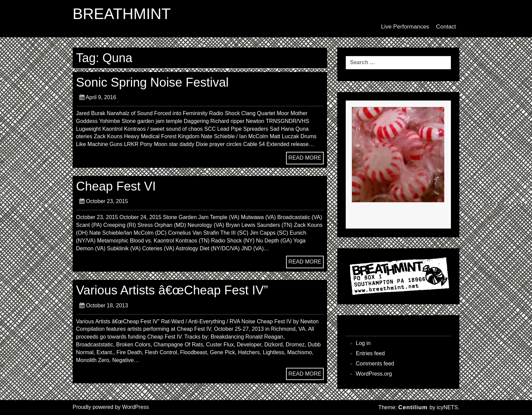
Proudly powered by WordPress (111, 407)
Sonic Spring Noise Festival (152, 82)
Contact (446, 27)
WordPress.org (374, 374)
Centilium (413, 407)
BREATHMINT (122, 14)
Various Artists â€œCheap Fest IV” (172, 290)
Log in (363, 343)
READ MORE (305, 158)
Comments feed (375, 364)
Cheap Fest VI (116, 186)
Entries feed (370, 353)
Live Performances (405, 27)
